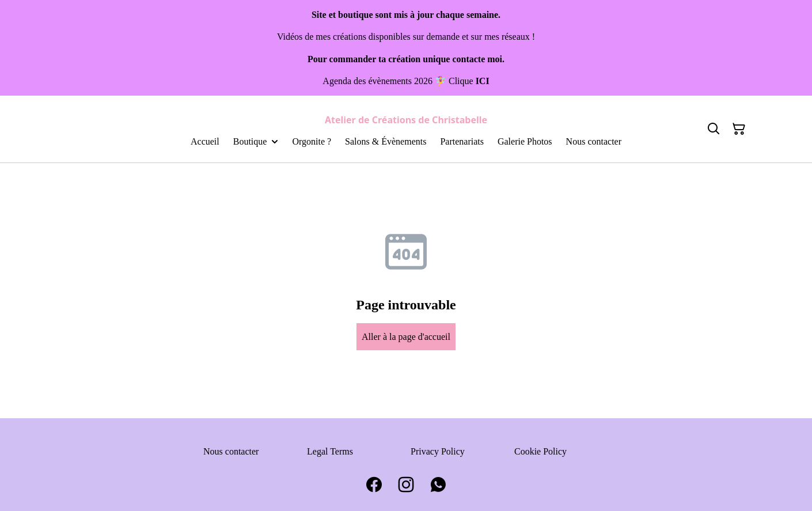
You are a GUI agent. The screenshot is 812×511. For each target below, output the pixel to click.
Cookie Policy (540, 451)
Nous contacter (231, 451)
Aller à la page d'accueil (406, 337)
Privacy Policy (438, 451)
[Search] (714, 129)
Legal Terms (330, 451)
